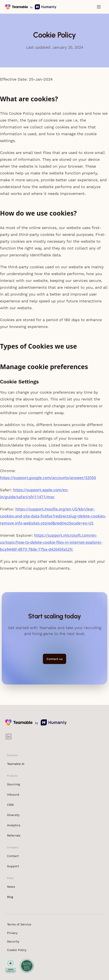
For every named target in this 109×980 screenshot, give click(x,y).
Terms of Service (19, 924)
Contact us (54, 659)
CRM (10, 805)
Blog (10, 897)
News (11, 887)
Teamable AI (16, 764)
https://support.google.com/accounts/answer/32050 (48, 478)
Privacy (12, 933)
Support (13, 866)
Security (13, 941)
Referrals (14, 835)
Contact (13, 856)
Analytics (14, 825)
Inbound (13, 794)
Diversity (13, 815)
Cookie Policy (17, 950)
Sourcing (13, 784)
